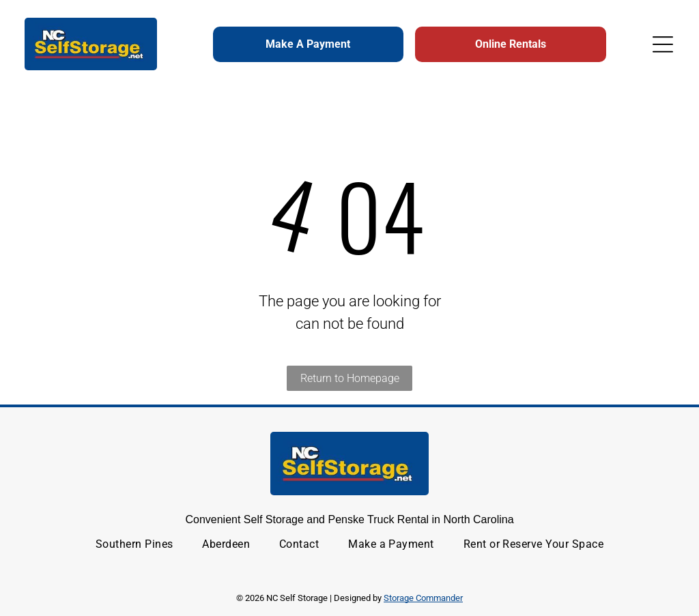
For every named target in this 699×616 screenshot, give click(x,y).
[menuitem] (134, 544)
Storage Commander (423, 598)
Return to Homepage (350, 378)
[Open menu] (663, 44)
